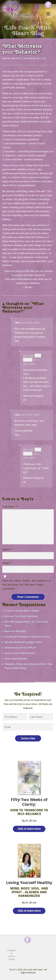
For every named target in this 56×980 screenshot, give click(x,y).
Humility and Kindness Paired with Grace (27, 637)
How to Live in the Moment (20, 653)
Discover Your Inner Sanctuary (21, 616)
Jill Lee (28, 356)
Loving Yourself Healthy (29, 883)
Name (7, 549)
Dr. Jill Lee (39, 59)
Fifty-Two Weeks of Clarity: (29, 802)
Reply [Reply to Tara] (37, 323)
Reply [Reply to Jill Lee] (32, 364)
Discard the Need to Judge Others (23, 642)
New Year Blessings (15, 631)
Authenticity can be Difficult (20, 648)
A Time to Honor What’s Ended (22, 611)
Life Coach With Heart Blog (28, 30)
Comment (10, 507)
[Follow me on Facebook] (48, 5)
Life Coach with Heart (33, 970)
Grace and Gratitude (16, 659)
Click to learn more (29, 829)
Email (7, 563)
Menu (48, 14)
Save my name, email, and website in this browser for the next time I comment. (27, 585)
